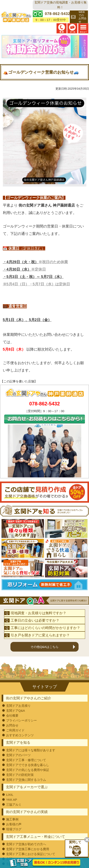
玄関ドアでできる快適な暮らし (28, 765)
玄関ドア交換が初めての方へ (26, 844)
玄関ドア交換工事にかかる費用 (28, 849)
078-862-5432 (44, 404)
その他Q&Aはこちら (44, 647)
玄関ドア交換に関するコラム (26, 780)
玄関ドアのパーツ (18, 755)
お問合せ (12, 725)
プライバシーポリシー (21, 720)
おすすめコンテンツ (20, 735)
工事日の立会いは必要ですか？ (35, 620)
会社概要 (12, 715)
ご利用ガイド (15, 730)
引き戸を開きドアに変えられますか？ (40, 635)
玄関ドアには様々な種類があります (31, 750)
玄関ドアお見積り (18, 706)
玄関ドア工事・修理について (26, 760)
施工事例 (12, 819)
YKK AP (12, 800)
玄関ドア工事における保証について (31, 854)
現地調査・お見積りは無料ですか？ (38, 613)
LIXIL (10, 795)
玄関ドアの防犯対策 (20, 775)
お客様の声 (14, 824)
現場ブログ (14, 829)
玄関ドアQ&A (16, 711)
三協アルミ (14, 805)
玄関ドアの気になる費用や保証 (28, 770)
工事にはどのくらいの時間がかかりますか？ (45, 628)
